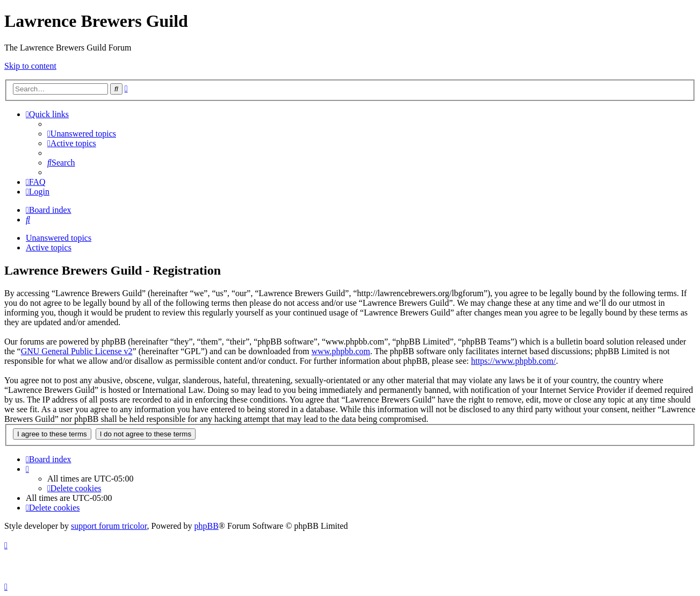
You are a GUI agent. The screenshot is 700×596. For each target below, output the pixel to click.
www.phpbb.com (341, 351)
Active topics (49, 247)
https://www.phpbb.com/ (514, 361)
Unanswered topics (59, 238)
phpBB (207, 526)
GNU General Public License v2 (77, 351)
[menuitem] (82, 134)
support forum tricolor (109, 526)
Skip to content (30, 66)
